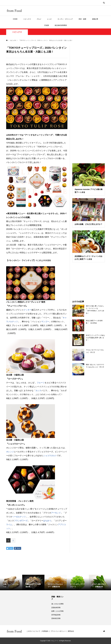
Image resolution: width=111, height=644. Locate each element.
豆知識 (47, 25)
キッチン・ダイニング (65, 19)
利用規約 (45, 631)
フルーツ (41, 383)
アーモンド (56, 513)
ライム (9, 525)
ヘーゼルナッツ (19, 517)
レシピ (49, 19)
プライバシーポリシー (58, 631)
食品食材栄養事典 (61, 25)
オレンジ (10, 452)
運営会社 (71, 631)
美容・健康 (82, 19)
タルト (54, 456)
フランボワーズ (21, 521)
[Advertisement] (89, 102)
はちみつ (47, 521)
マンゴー (45, 322)
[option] (11, 583)
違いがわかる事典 (57, 604)
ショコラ (47, 456)
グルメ (39, 19)
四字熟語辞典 (56, 615)
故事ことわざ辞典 (57, 611)
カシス (38, 391)
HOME (15, 19)
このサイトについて (33, 631)
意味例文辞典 (56, 618)
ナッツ (15, 322)
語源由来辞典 (56, 608)
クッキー (28, 310)
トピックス (27, 19)
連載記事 (95, 19)
